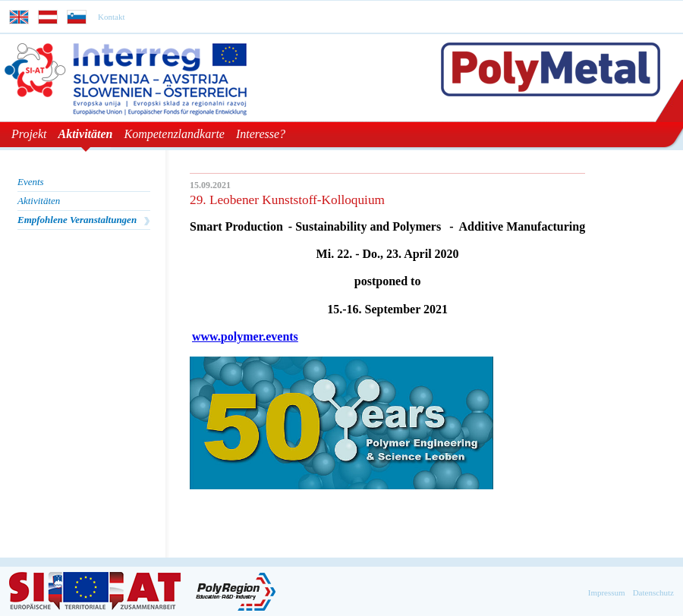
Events (31, 182)
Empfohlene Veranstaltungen (77, 220)
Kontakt (111, 17)
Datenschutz (653, 592)
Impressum (607, 592)
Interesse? (261, 134)
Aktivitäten (86, 134)
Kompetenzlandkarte (175, 134)
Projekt (29, 134)
